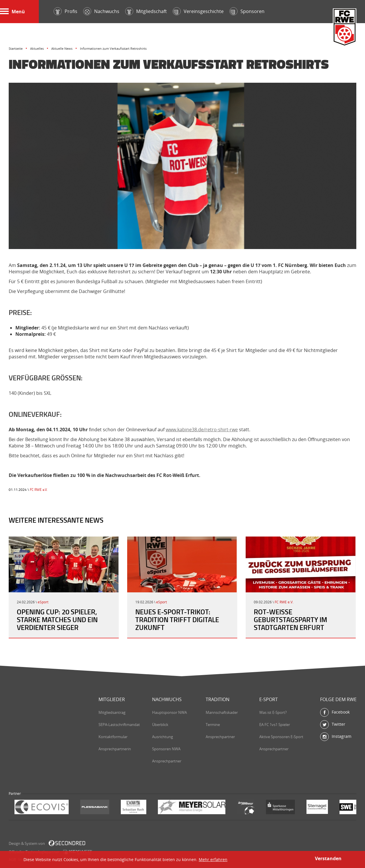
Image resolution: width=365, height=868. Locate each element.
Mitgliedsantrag (112, 712)
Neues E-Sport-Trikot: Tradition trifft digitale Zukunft (177, 620)
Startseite (16, 48)
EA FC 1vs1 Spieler (275, 725)
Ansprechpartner (167, 761)
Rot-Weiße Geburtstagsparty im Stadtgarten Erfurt (290, 620)
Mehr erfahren (213, 859)
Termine (213, 725)
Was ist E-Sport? (273, 712)
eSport (43, 602)
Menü (12, 12)
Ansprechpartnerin (115, 749)
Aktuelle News (62, 48)
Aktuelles (37, 48)
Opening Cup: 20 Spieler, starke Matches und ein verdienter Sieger (57, 620)
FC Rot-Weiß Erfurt (345, 28)
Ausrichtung (163, 737)
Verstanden (328, 858)
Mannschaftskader (222, 712)
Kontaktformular (113, 737)
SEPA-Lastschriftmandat (119, 725)
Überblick (160, 725)
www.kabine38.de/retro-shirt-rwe (202, 430)
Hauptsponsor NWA (169, 712)
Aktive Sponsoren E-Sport (281, 737)
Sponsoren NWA (166, 749)
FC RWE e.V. (39, 490)
